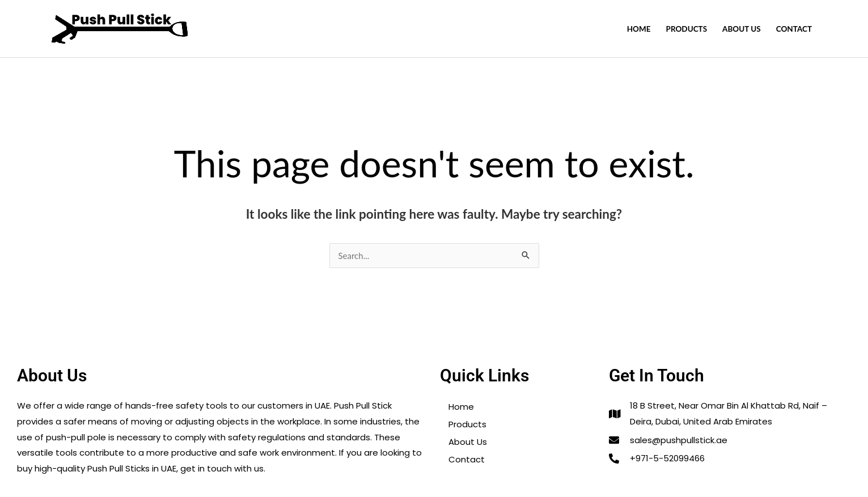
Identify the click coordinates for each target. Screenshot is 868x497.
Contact (794, 29)
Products (687, 29)
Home (639, 29)
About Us (742, 29)
